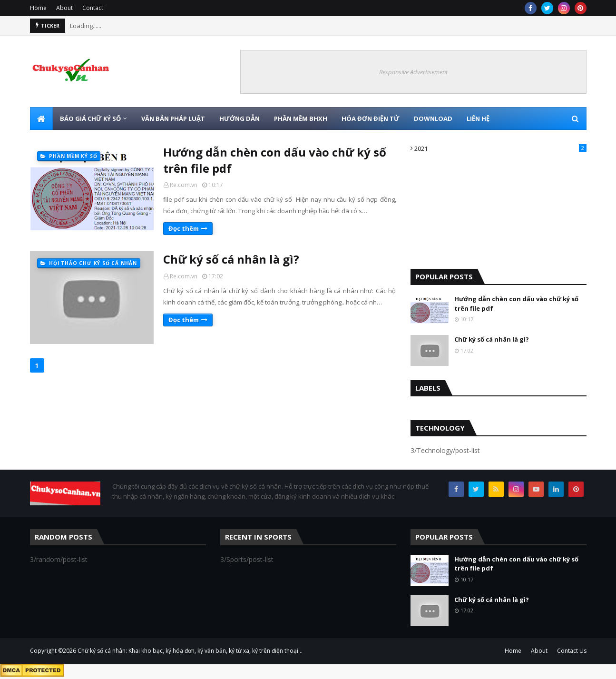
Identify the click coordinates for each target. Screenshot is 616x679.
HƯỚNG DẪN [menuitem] (240, 118)
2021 (500, 148)
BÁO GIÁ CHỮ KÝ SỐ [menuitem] (90, 118)
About (64, 8)
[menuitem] (41, 118)
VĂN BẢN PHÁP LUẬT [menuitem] (173, 118)
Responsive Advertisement (413, 72)
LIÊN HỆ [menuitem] (478, 118)
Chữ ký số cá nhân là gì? (231, 259)
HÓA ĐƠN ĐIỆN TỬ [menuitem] (371, 118)
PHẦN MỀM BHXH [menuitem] (301, 118)
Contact (93, 8)
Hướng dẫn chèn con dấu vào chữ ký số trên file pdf (275, 160)
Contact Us (572, 651)
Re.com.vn (184, 185)
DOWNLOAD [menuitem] (433, 118)
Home (38, 8)
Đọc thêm (184, 228)
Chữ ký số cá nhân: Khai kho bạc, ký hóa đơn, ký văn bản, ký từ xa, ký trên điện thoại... (190, 651)
